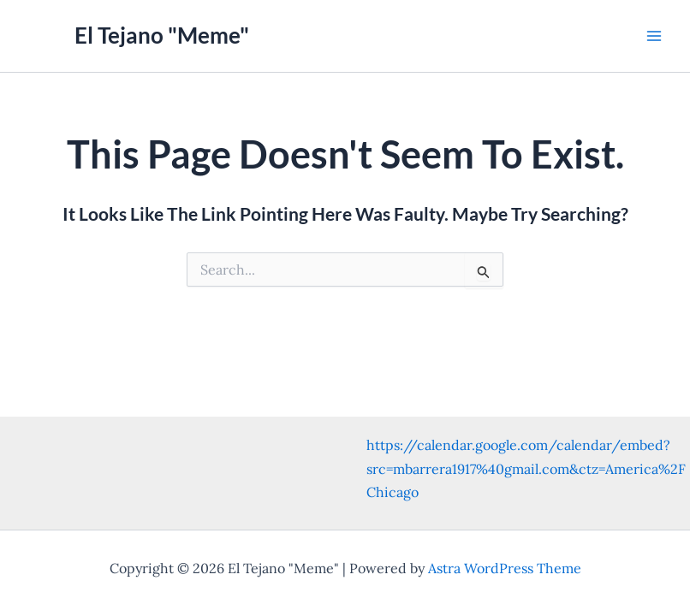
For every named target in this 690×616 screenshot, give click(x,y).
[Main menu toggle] (654, 36)
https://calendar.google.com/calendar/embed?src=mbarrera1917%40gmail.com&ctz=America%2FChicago (526, 468)
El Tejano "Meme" (162, 35)
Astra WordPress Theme (505, 568)
